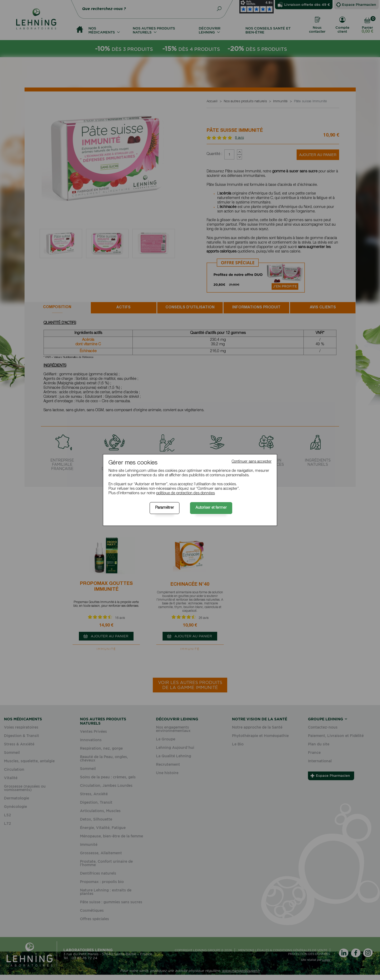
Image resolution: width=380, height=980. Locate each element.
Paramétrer (165, 508)
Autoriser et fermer (211, 508)
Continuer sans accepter (252, 462)
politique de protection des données (186, 493)
